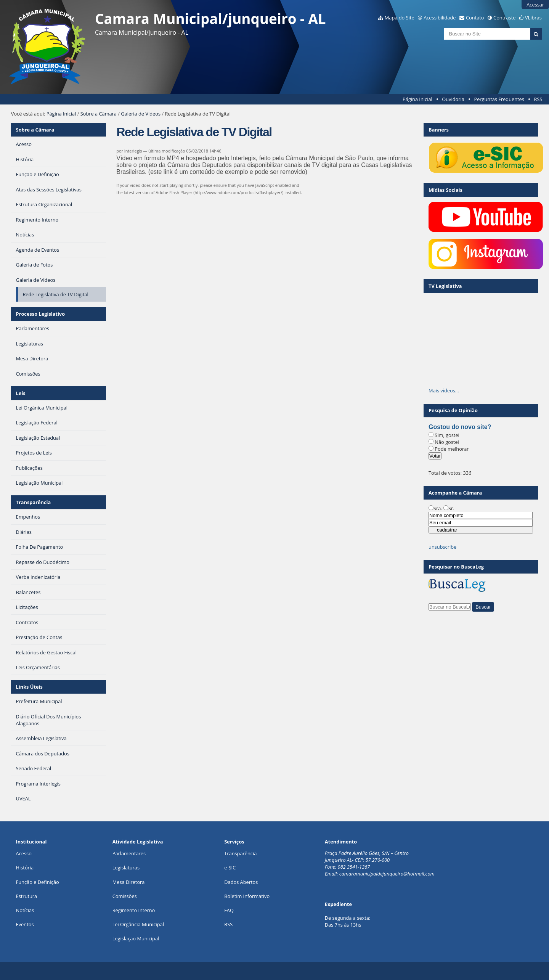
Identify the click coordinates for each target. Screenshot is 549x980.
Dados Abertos (241, 882)
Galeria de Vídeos (141, 114)
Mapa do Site (400, 18)
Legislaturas (126, 868)
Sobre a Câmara (99, 114)
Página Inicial (417, 99)
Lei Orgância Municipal (138, 924)
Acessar (535, 5)
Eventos (25, 924)
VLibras (533, 18)
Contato (475, 18)
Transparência (34, 502)
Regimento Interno (134, 910)
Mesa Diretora (129, 882)
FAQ (229, 910)
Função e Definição (38, 882)
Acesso (24, 853)
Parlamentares (129, 853)
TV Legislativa (445, 286)
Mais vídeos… (444, 390)
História (25, 868)
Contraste (504, 18)
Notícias (25, 910)
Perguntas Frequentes (499, 99)
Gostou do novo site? (460, 427)
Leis (21, 393)
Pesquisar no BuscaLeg (456, 567)
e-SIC (230, 868)
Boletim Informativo (247, 896)
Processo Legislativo (40, 314)
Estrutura (27, 896)
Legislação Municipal (136, 938)
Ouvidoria (453, 99)
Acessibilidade (440, 18)
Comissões (125, 896)
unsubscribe (442, 547)
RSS (538, 99)
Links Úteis (29, 687)
